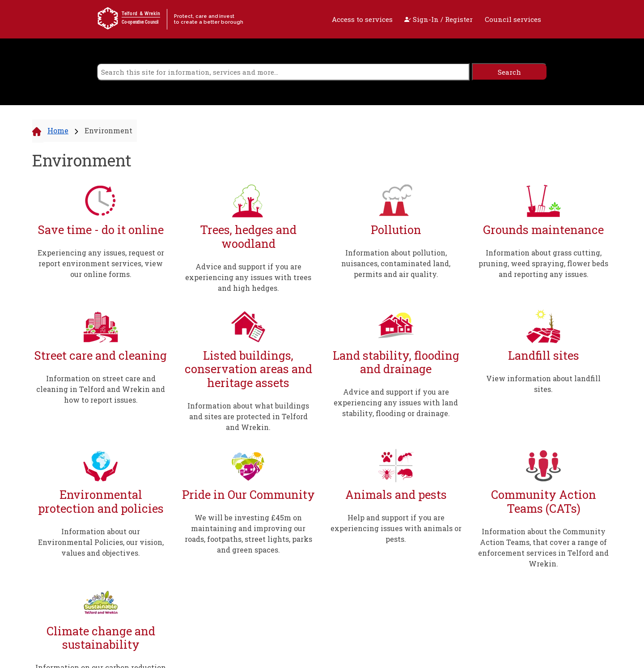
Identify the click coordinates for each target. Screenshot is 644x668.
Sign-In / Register (439, 19)
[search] (283, 72)
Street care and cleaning (101, 355)
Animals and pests (396, 495)
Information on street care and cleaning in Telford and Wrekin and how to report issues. (101, 389)
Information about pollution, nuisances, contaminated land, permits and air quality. (396, 263)
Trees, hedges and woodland (248, 236)
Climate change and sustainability (101, 638)
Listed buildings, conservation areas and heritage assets (248, 369)
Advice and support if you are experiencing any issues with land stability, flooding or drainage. (396, 402)
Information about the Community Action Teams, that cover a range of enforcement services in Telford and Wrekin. (543, 547)
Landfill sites (544, 355)
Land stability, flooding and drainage (396, 362)
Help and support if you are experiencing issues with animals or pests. (396, 528)
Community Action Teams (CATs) (544, 501)
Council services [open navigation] (513, 19)
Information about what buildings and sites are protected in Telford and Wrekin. (248, 416)
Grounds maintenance (543, 230)
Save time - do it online (101, 230)
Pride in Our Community (248, 495)
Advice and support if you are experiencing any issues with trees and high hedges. (248, 277)
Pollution (396, 230)
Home (58, 130)
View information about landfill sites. (543, 384)
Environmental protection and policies (101, 501)
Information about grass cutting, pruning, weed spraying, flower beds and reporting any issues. (543, 263)
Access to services (362, 19)
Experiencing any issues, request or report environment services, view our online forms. (101, 263)
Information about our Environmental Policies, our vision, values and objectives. (101, 542)
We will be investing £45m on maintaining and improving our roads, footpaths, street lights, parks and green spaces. (248, 534)
